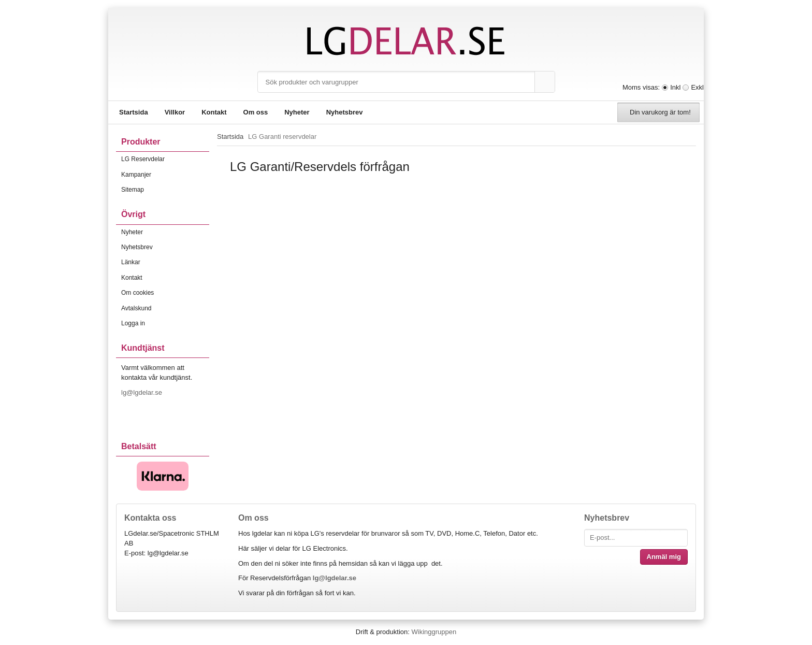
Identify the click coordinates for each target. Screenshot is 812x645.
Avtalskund (136, 308)
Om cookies (137, 293)
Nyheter (297, 112)
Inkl (675, 87)
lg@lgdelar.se (143, 392)
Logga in (133, 323)
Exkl (697, 87)
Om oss (256, 112)
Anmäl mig (664, 557)
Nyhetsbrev (345, 112)
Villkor (175, 112)
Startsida (134, 112)
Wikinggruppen (434, 632)
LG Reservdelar (165, 159)
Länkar (131, 262)
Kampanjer (136, 175)
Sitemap (133, 190)
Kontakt (214, 112)
